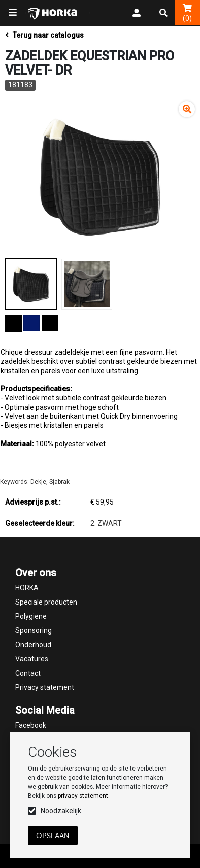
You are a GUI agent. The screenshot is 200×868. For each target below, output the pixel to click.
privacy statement (83, 796)
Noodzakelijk (61, 811)
